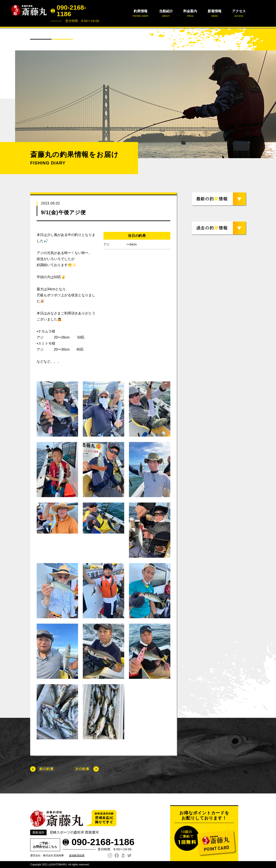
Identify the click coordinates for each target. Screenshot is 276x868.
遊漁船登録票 (77, 856)
